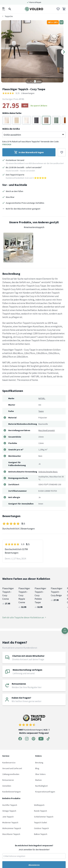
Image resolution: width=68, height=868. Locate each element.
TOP (65, 631)
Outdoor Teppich (41, 828)
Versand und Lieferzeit (12, 768)
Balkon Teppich (41, 834)
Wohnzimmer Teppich (12, 828)
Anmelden (7, 786)
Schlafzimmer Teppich (44, 817)
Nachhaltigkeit (41, 786)
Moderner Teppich (10, 822)
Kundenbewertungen (12, 792)
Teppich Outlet (40, 822)
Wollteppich (39, 805)
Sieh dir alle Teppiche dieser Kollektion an (24, 617)
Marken (38, 780)
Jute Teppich (8, 817)
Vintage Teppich (9, 811)
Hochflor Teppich (10, 805)
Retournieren (8, 780)
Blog (37, 768)
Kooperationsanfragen (45, 792)
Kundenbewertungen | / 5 (34, 723)
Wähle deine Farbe (12, 113)
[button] (18, 247)
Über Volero (40, 774)
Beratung (39, 763)
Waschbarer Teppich (11, 834)
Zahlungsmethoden (11, 774)
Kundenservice (9, 763)
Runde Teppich (40, 811)
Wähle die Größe (11, 129)
